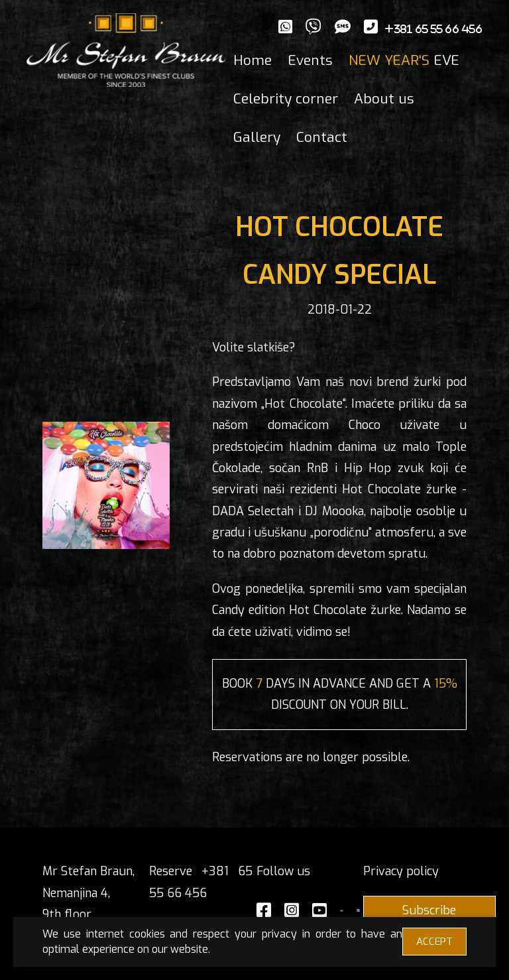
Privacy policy (401, 871)
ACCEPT (434, 942)
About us (384, 99)
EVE (404, 60)
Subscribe (429, 910)
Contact (322, 137)
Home (253, 60)
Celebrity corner (286, 99)
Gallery (257, 137)
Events (310, 60)
